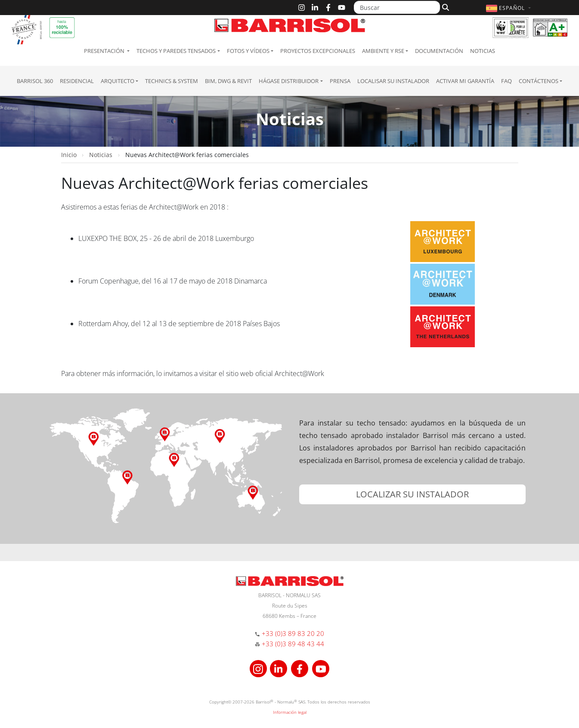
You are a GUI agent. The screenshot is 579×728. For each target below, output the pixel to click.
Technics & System (172, 81)
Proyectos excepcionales (318, 51)
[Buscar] (397, 7)
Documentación (439, 51)
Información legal (290, 712)
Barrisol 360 (35, 81)
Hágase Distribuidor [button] (289, 81)
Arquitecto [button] (118, 81)
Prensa (340, 81)
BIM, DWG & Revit (228, 81)
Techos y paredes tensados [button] (176, 51)
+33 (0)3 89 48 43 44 (293, 644)
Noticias (483, 51)
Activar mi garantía (465, 81)
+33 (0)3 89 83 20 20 (293, 633)
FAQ (506, 81)
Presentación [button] (105, 51)
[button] (509, 8)
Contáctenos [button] (539, 81)
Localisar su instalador (393, 81)
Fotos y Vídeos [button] (248, 51)
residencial (77, 81)
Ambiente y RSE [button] (383, 51)
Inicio (69, 155)
